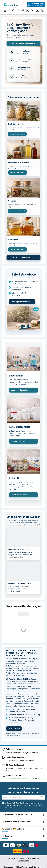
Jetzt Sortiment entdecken (23, 43)
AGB (21, 769)
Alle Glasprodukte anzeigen (23, 258)
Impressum (9, 831)
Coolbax (18, 865)
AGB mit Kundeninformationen (23, 835)
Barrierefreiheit (34, 838)
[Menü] (5, 11)
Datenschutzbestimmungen (24, 767)
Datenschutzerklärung (16, 838)
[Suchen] (13, 11)
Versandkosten (23, 825)
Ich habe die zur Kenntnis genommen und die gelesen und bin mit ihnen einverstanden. (24, 769)
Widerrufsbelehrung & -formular (28, 831)
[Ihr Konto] (38, 11)
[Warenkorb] (42, 11)
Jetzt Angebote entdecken (22, 302)
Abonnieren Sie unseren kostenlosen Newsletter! (24, 754)
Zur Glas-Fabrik (14, 693)
